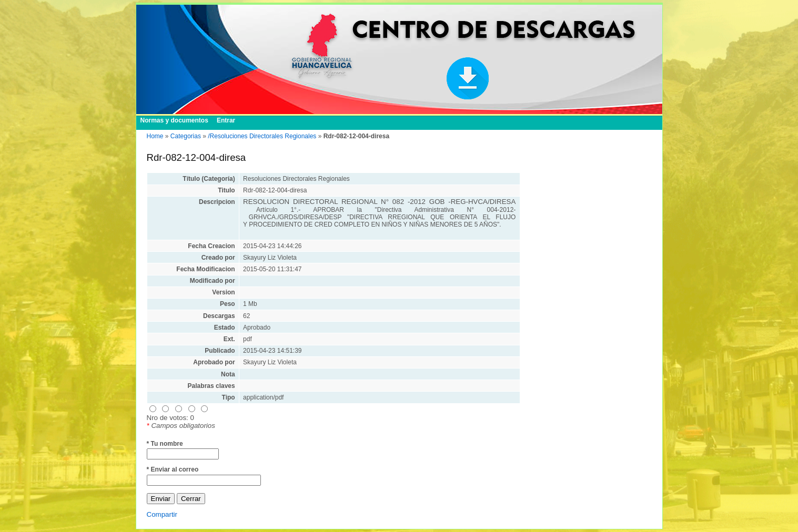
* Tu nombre (165, 444)
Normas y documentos (174, 120)
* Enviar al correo (173, 469)
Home (155, 136)
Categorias (186, 136)
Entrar (226, 120)
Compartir (162, 514)
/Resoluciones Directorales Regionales (262, 136)
